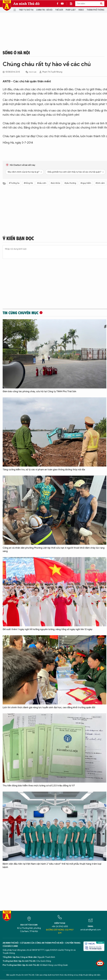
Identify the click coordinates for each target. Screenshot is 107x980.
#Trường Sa (14, 183)
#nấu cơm (42, 183)
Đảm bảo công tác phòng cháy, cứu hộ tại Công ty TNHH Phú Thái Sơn (39, 391)
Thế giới (59, 10)
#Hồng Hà (28, 183)
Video (81, 10)
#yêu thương (70, 183)
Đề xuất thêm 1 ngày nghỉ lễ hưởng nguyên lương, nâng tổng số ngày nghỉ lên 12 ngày (48, 629)
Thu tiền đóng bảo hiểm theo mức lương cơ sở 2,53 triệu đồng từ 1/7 (39, 786)
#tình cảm (100, 183)
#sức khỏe (55, 183)
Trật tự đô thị (26, 10)
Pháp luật (71, 10)
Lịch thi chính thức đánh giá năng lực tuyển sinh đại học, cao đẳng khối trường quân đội (49, 708)
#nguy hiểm (86, 183)
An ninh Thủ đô (26, 4)
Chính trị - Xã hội (44, 10)
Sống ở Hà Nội (16, 52)
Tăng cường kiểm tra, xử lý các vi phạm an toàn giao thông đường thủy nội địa (44, 470)
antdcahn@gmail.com (91, 930)
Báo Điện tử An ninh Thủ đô (7, 6)
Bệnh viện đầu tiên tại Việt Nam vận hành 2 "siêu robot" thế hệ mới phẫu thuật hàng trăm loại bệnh (52, 866)
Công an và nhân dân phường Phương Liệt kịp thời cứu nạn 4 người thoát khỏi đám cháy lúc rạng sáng (54, 550)
